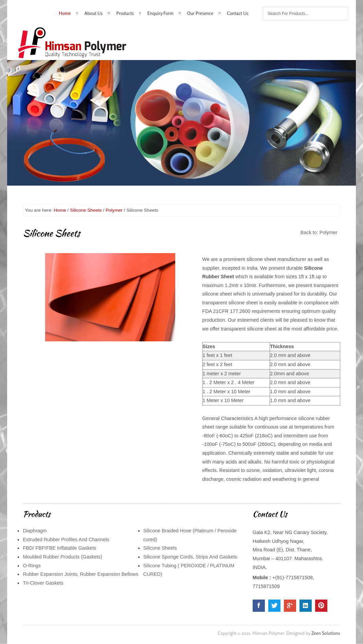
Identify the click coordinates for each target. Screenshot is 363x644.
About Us (93, 13)
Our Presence (200, 13)
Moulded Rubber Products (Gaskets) (62, 557)
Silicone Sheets (86, 210)
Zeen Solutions (326, 633)
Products (125, 13)
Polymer (114, 210)
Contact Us (238, 13)
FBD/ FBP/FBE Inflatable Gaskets (59, 548)
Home (65, 13)
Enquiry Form (160, 13)
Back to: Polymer (319, 232)
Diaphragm (35, 531)
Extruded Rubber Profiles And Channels (66, 539)
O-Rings (32, 566)
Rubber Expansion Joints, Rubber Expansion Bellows (80, 574)
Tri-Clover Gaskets (43, 583)
